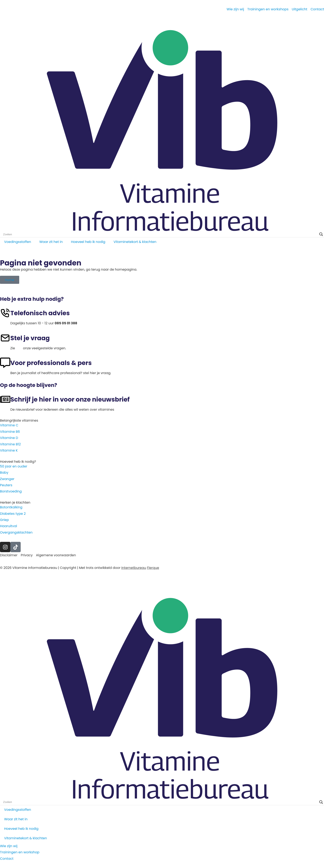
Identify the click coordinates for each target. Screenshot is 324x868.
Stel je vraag (30, 338)
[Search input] (160, 234)
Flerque (153, 568)
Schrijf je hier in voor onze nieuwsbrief (70, 400)
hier (19, 348)
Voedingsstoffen (18, 242)
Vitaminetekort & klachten (135, 242)
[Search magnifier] (321, 234)
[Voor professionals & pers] (5, 363)
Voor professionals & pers (51, 363)
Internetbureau (134, 568)
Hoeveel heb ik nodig (88, 242)
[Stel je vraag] (5, 338)
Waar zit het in (51, 242)
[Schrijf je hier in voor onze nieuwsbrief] (5, 399)
